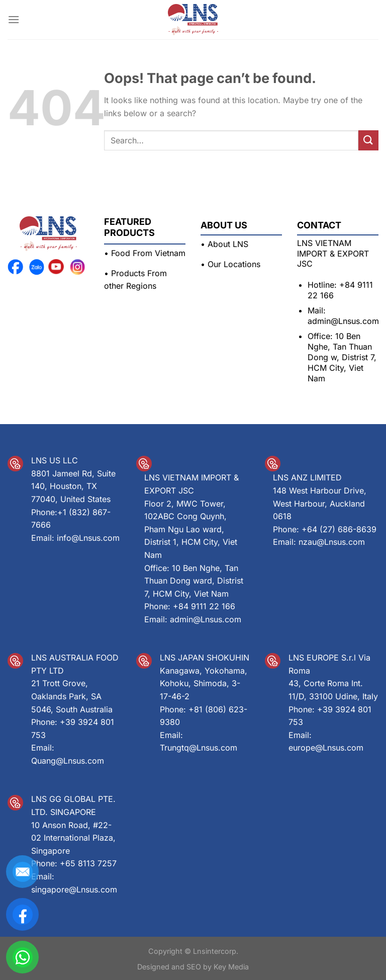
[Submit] (368, 140)
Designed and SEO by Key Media (193, 967)
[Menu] (14, 19)
